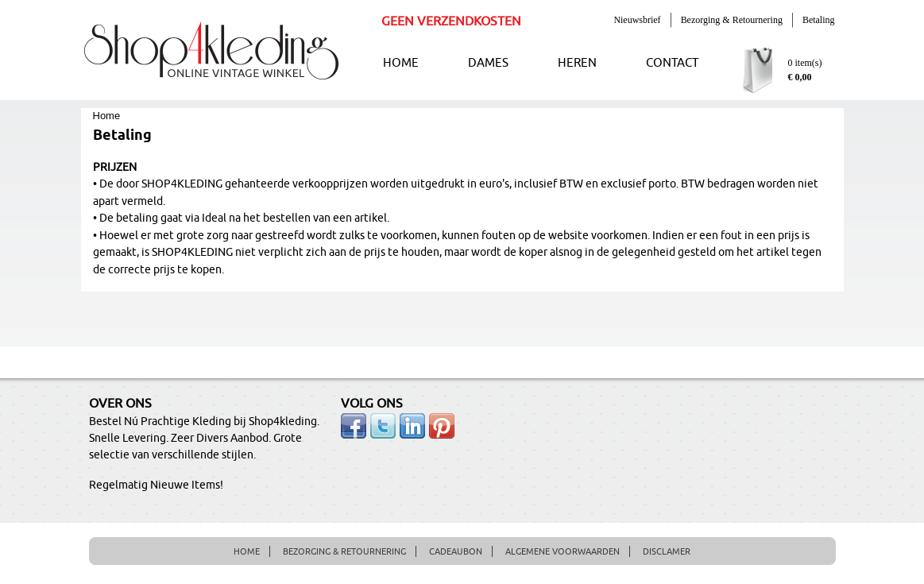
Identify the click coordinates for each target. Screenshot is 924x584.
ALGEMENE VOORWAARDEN (563, 551)
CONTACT (672, 63)
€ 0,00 (800, 77)
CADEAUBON (456, 551)
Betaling (819, 20)
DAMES (488, 63)
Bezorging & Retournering (732, 20)
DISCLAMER (667, 551)
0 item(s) (805, 63)
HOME (401, 63)
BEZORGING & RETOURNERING (344, 551)
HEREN (577, 63)
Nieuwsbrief (637, 20)
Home (107, 116)
